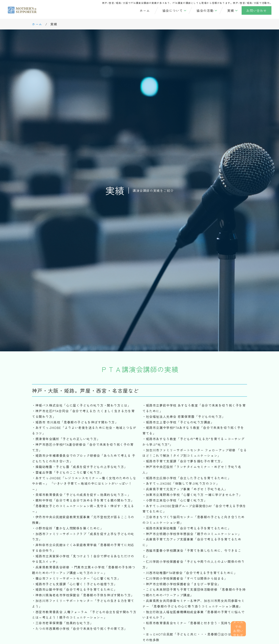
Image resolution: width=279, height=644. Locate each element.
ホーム (145, 10)
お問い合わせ (257, 10)
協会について (173, 10)
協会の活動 (205, 10)
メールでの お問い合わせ (240, 624)
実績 (231, 10)
